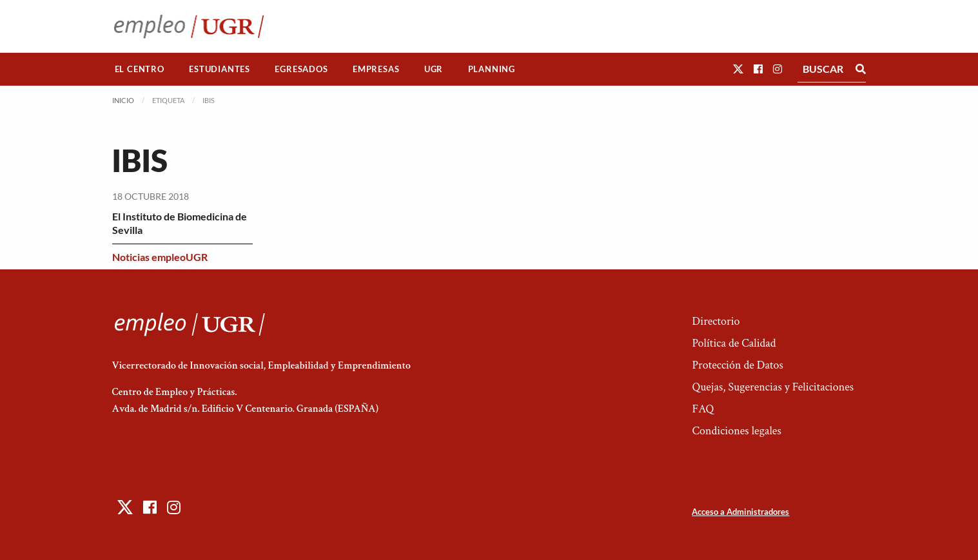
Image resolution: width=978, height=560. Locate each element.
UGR (434, 69)
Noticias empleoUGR (160, 257)
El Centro (140, 69)
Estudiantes (220, 69)
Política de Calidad (734, 343)
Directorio (716, 321)
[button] (738, 69)
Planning (492, 69)
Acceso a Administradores (740, 512)
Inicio (123, 100)
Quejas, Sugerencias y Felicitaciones (773, 387)
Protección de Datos (737, 365)
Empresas (376, 69)
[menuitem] (140, 69)
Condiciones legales (736, 431)
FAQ (703, 409)
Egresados (301, 69)
